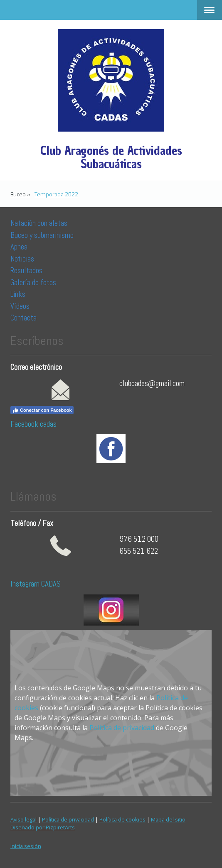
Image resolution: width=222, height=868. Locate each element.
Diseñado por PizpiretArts (43, 827)
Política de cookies (122, 819)
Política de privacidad (122, 728)
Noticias (23, 259)
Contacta (23, 318)
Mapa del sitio (168, 819)
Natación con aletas (39, 223)
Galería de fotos (33, 282)
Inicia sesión (26, 846)
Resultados (26, 270)
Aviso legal (23, 819)
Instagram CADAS (36, 584)
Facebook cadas (33, 424)
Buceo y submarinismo (42, 235)
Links (18, 294)
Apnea (19, 247)
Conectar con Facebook (42, 410)
